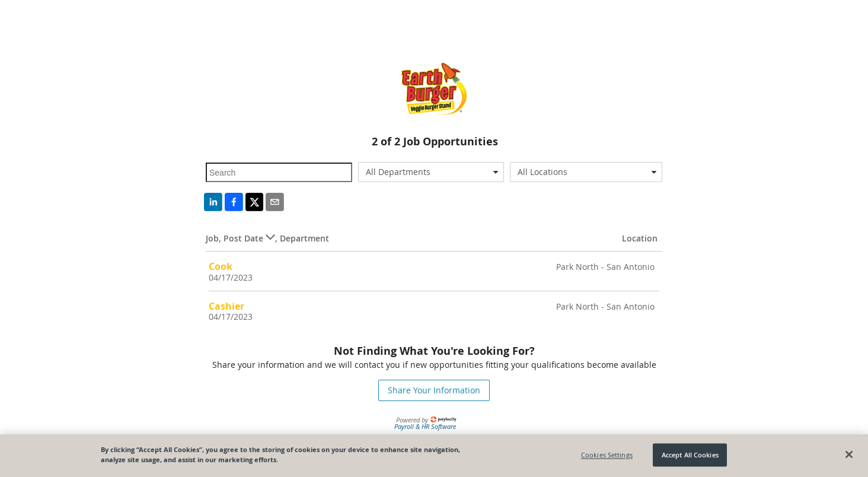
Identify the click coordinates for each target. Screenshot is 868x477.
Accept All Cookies (690, 455)
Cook (221, 266)
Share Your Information (434, 390)
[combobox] (431, 172)
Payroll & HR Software (425, 426)
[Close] (849, 455)
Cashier (226, 306)
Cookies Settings (607, 455)
